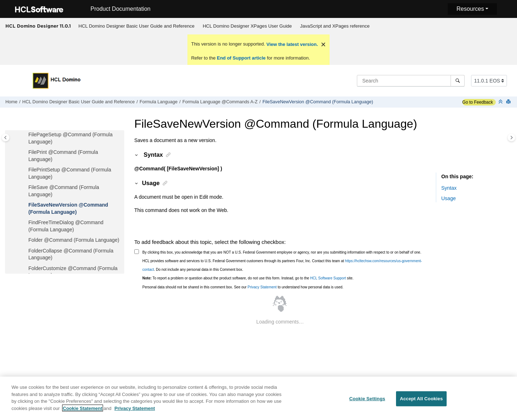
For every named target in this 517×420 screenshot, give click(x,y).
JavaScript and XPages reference (335, 26)
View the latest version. (291, 44)
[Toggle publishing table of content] (6, 138)
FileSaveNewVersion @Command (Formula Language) (318, 102)
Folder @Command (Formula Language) (74, 240)
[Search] (458, 81)
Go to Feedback (478, 102)
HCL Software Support (328, 278)
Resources (470, 9)
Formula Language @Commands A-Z (220, 102)
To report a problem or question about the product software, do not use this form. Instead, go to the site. (248, 278)
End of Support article (241, 58)
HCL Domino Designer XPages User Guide (247, 26)
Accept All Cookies (421, 402)
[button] (25, 135)
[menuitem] (136, 26)
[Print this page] (509, 102)
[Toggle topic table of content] (511, 138)
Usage (448, 198)
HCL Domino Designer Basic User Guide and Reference (137, 26)
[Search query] (411, 81)
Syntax (449, 188)
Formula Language (159, 102)
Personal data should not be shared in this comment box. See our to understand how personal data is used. (243, 287)
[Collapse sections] (501, 102)
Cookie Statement (83, 412)
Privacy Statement (262, 287)
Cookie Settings (367, 402)
